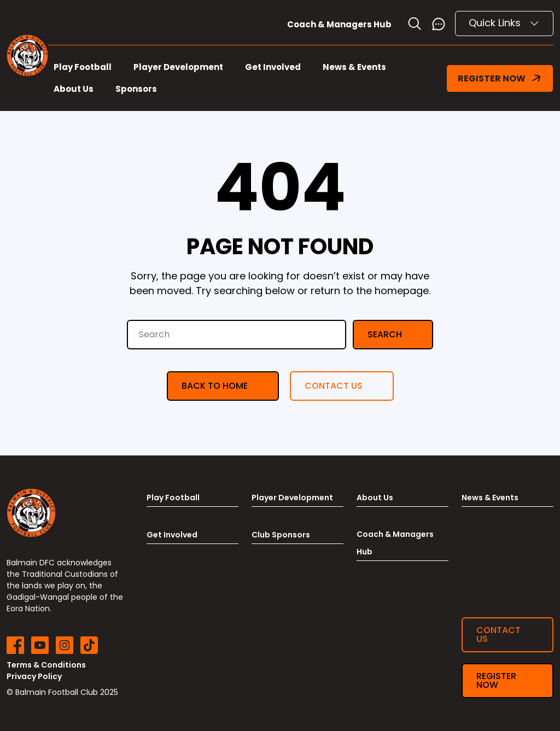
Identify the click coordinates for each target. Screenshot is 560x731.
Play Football (83, 67)
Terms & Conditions (46, 665)
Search (385, 334)
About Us (74, 89)
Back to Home (215, 386)
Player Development (178, 67)
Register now (496, 680)
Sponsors (136, 89)
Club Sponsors (281, 535)
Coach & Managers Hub (339, 24)
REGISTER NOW (500, 78)
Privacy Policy (34, 676)
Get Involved (273, 67)
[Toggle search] (415, 24)
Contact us (334, 386)
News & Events (354, 67)
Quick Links (504, 23)
